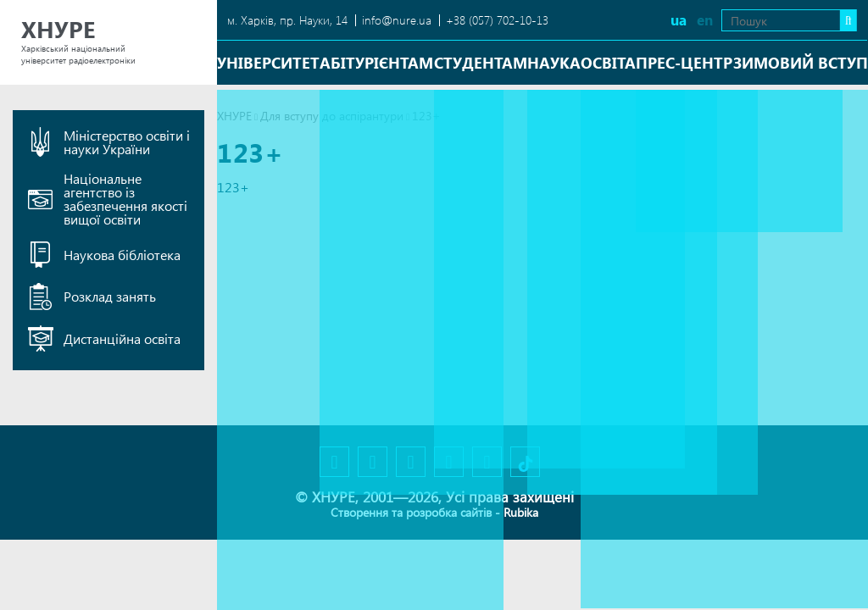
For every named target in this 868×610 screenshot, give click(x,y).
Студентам (481, 62)
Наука (554, 62)
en (680, 20)
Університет (268, 62)
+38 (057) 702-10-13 (497, 20)
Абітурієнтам (376, 62)
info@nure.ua (397, 20)
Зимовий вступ (801, 62)
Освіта (608, 62)
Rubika (521, 512)
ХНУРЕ (234, 116)
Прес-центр (684, 62)
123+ (233, 187)
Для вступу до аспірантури (332, 116)
